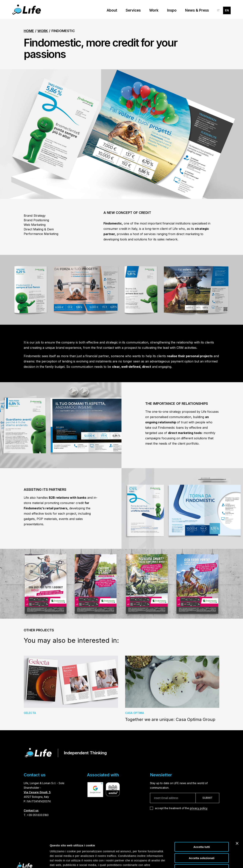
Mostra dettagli (200, 861)
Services (133, 10)
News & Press (197, 10)
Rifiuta (202, 844)
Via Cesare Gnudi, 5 (37, 792)
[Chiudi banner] (237, 818)
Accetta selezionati (202, 833)
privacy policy (199, 808)
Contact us (31, 810)
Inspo (172, 10)
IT (218, 10)
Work (154, 10)
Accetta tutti (202, 822)
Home (29, 31)
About (112, 10)
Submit (207, 798)
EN (227, 10)
